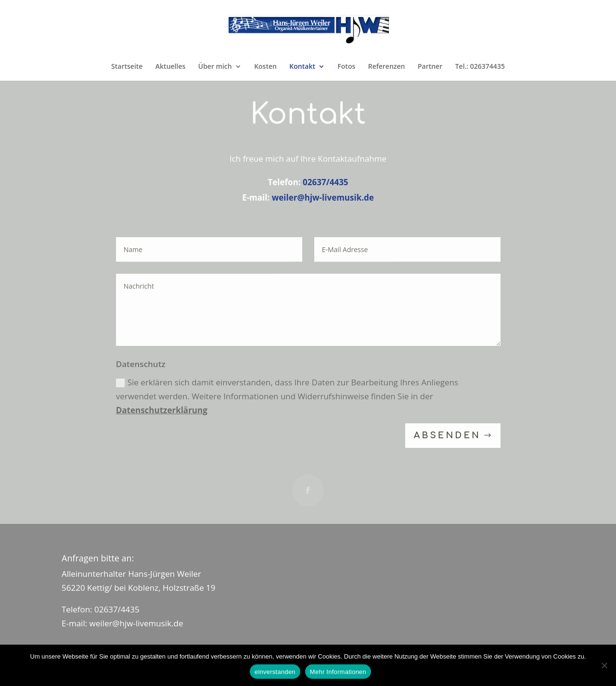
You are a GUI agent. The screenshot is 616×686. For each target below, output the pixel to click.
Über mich (215, 67)
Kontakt (302, 67)
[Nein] (604, 665)
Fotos (346, 67)
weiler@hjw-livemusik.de (323, 197)
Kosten (265, 67)
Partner (430, 67)
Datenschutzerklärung (162, 410)
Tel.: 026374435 (480, 67)
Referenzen (387, 67)
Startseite (127, 67)
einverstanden (275, 672)
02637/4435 (326, 182)
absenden (447, 436)
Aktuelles (170, 67)
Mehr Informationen (338, 672)
